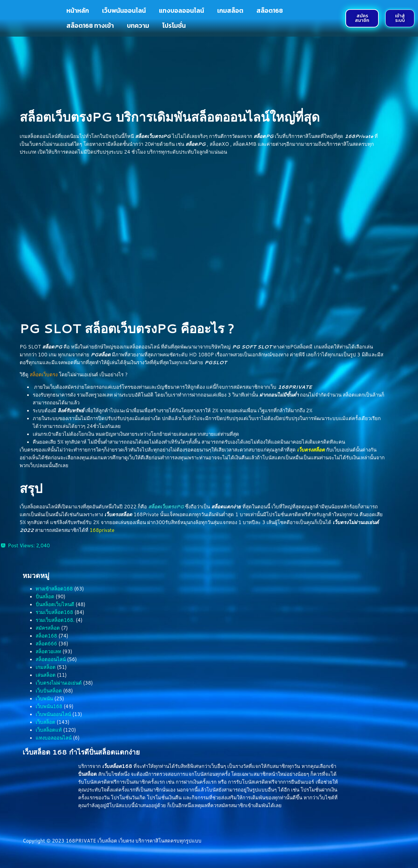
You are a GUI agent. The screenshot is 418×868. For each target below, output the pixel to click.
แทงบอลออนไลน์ (182, 11)
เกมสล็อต (230, 11)
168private (102, 530)
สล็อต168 (270, 11)
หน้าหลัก (78, 11)
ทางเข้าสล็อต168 (54, 589)
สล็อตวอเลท (48, 651)
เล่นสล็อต (46, 675)
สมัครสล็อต (48, 628)
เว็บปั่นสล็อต (49, 691)
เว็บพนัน (44, 698)
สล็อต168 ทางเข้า (90, 26)
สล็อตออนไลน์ (51, 659)
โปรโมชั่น (174, 26)
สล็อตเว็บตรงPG (166, 507)
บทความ (138, 26)
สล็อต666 (46, 644)
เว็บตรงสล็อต (311, 450)
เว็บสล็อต (45, 722)
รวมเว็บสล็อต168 (54, 612)
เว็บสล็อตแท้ (49, 730)
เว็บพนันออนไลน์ (124, 11)
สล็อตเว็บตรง (44, 374)
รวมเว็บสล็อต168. (55, 620)
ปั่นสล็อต (45, 596)
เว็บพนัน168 (49, 706)
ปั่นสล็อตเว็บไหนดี (55, 604)
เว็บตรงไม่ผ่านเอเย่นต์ (59, 683)
